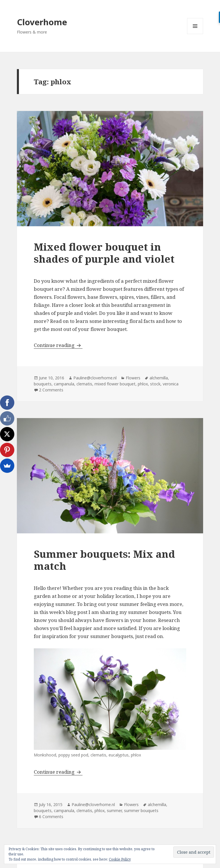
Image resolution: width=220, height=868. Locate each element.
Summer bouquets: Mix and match (104, 560)
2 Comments (51, 390)
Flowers (133, 378)
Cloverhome (42, 22)
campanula (64, 384)
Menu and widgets (195, 34)
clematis (84, 384)
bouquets (43, 384)
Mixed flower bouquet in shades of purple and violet (104, 253)
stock (155, 384)
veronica (171, 384)
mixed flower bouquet (115, 384)
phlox (143, 384)
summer (114, 811)
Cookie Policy (120, 859)
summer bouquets (141, 811)
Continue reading (58, 345)
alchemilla (159, 378)
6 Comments (51, 817)
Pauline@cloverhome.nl (95, 378)
